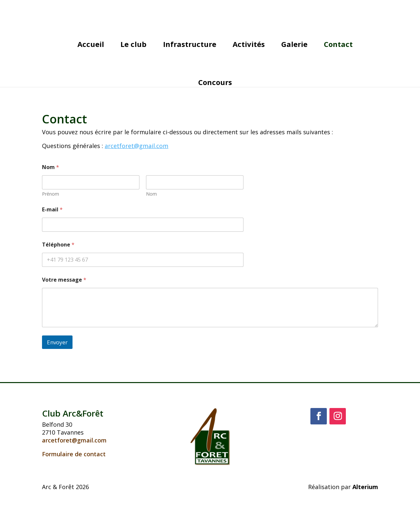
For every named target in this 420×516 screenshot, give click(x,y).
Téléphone (58, 245)
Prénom (51, 194)
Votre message (64, 280)
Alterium (365, 487)
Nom (151, 194)
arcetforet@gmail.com (74, 440)
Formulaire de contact (74, 454)
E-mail (52, 210)
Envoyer (57, 342)
